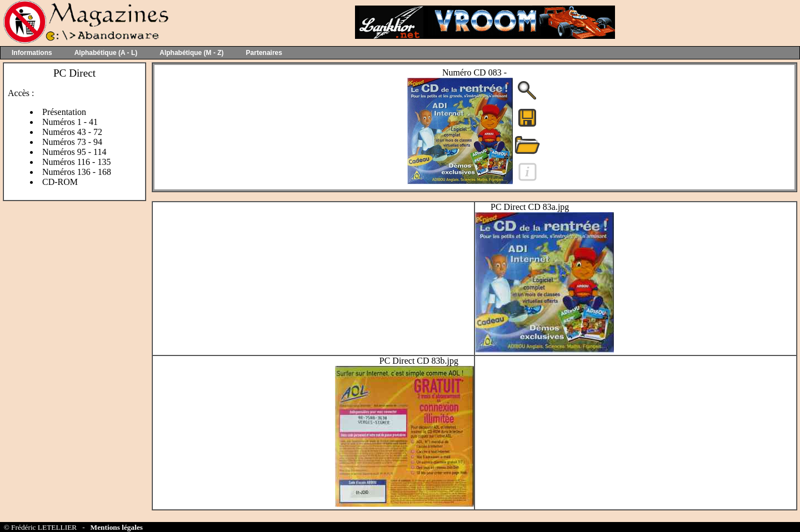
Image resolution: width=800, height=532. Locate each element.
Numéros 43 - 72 (72, 132)
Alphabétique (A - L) (106, 53)
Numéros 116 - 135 (76, 162)
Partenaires (264, 53)
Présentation (64, 112)
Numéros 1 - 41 (70, 122)
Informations (32, 53)
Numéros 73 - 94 (72, 142)
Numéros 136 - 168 (77, 172)
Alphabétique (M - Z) (191, 53)
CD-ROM (60, 182)
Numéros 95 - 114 (74, 152)
